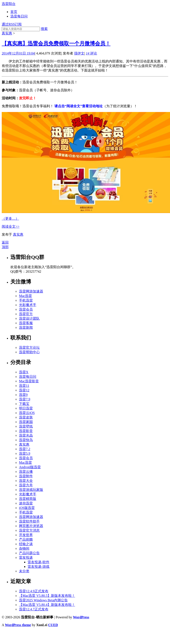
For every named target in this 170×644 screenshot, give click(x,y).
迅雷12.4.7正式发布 (34, 609)
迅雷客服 (26, 323)
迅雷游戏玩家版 (31, 490)
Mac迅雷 (25, 296)
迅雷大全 (26, 481)
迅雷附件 (26, 476)
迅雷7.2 (25, 449)
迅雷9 (23, 395)
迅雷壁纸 (26, 426)
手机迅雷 (26, 300)
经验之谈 (26, 544)
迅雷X (24, 372)
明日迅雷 (26, 408)
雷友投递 (26, 558)
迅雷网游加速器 (31, 291)
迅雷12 (24, 390)
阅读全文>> (11, 226)
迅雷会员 (26, 309)
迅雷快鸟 (26, 440)
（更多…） (10, 219)
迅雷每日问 (19, 16)
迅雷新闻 (26, 327)
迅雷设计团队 (29, 318)
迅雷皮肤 (26, 417)
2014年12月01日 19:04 (18, 53)
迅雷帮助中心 (29, 352)
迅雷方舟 (26, 485)
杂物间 (24, 548)
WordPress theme (18, 625)
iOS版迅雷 (27, 508)
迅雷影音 (26, 431)
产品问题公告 (29, 553)
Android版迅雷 (30, 467)
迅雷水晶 (26, 435)
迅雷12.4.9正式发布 (34, 591)
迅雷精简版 (28, 499)
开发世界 (26, 535)
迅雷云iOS (27, 413)
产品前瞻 (26, 539)
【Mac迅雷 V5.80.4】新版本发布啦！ (47, 605)
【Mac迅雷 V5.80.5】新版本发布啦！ (47, 596)
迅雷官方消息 (29, 530)
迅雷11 (24, 386)
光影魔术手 (28, 305)
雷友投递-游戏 (39, 567)
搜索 (44, 29)
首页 (14, 12)
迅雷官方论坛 (29, 348)
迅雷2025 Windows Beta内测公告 (43, 600)
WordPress (81, 617)
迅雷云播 (26, 472)
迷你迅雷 (26, 503)
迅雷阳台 (9, 4)
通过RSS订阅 (12, 24)
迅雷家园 (26, 422)
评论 (91, 53)
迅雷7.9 (25, 399)
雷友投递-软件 (39, 562)
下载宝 (24, 404)
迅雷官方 (26, 314)
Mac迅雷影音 (29, 381)
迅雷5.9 (25, 453)
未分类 (24, 571)
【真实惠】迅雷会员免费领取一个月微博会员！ (56, 44)
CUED (53, 625)
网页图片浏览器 (31, 526)
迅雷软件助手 (29, 521)
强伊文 (79, 53)
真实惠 (7, 33)
